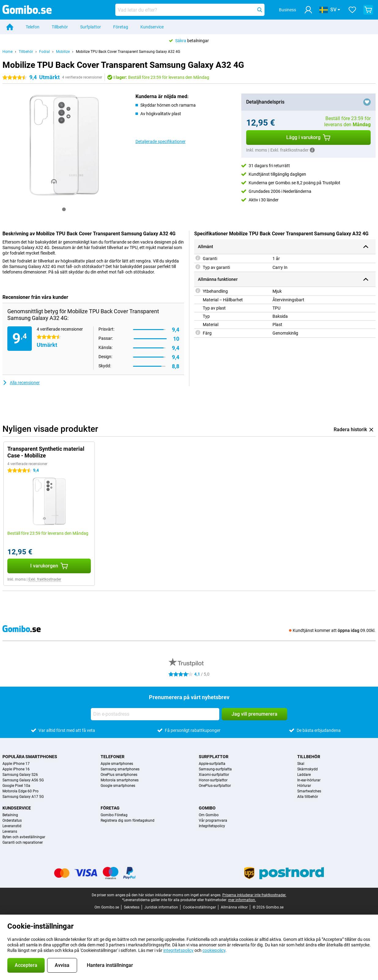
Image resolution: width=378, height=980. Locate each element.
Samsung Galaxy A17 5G (23, 797)
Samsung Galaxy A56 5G (23, 780)
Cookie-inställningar (199, 907)
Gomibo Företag (114, 815)
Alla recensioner (21, 383)
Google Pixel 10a (16, 786)
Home (7, 52)
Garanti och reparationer (23, 842)
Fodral (44, 52)
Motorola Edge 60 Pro (20, 791)
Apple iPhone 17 (16, 764)
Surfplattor (91, 27)
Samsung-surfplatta (215, 769)
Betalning (10, 815)
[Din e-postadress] (155, 714)
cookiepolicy (214, 950)
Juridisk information (161, 907)
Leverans (10, 831)
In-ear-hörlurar (309, 780)
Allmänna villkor (234, 907)
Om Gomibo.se (107, 907)
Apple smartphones (117, 764)
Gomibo (207, 808)
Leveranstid (12, 826)
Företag (121, 27)
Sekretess (132, 907)
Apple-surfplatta (212, 764)
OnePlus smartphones (119, 775)
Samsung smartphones (120, 769)
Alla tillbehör (308, 797)
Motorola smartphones (120, 780)
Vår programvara (213, 820)
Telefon (33, 27)
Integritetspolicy (212, 826)
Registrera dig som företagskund (128, 820)
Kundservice (152, 27)
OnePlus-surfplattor (215, 786)
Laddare (304, 775)
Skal (301, 764)
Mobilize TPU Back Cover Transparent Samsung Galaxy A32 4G (128, 52)
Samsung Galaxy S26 (20, 775)
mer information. (242, 900)
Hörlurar (304, 786)
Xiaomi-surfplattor (214, 775)
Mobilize (63, 52)
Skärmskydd (308, 769)
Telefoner (113, 757)
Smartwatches (309, 791)
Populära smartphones (30, 757)
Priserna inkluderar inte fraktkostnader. (254, 895)
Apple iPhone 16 (16, 769)
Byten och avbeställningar (24, 837)
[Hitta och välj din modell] (190, 10)
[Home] (10, 27)
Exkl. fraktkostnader (45, 579)
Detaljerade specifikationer (161, 141)
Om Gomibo (209, 815)
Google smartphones (118, 786)
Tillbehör (60, 27)
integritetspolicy (178, 950)
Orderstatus (12, 820)
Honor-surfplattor (213, 780)
